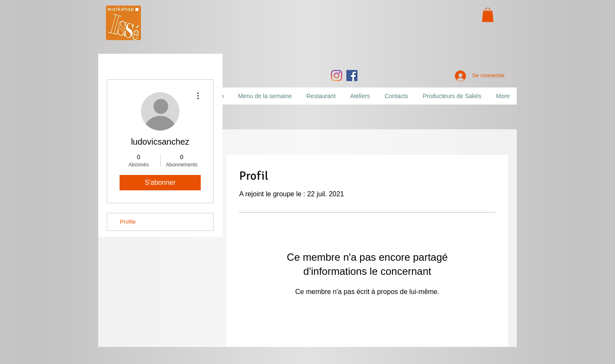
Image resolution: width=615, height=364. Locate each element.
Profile (128, 222)
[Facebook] (352, 76)
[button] (488, 15)
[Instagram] (337, 76)
